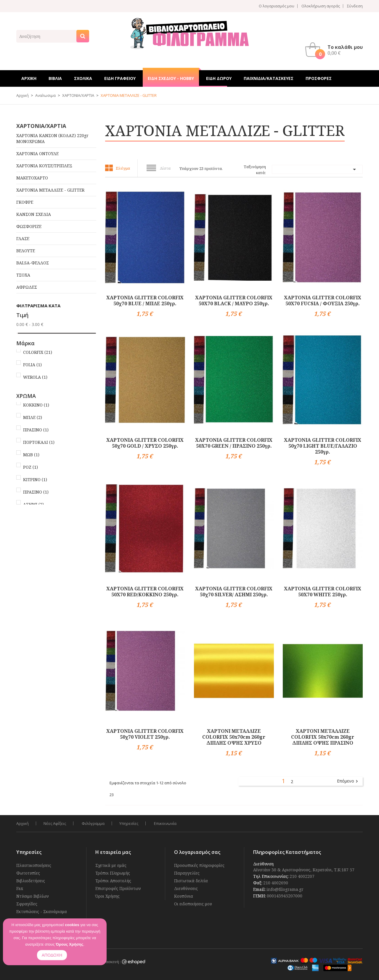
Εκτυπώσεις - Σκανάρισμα (42, 911)
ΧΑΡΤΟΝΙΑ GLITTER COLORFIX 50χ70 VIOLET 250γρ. (145, 734)
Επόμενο (348, 781)
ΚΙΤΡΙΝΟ (35, 479)
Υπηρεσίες (129, 823)
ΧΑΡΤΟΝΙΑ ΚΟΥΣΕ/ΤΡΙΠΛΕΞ (44, 166)
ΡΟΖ (30, 467)
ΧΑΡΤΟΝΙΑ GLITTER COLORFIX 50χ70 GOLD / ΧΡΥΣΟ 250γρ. (145, 443)
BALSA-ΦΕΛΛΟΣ (33, 263)
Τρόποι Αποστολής (113, 881)
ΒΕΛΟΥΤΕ (26, 251)
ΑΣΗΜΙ (33, 504)
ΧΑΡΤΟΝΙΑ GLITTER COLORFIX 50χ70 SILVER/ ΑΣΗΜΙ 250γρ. (234, 592)
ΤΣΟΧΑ (23, 275)
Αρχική (23, 823)
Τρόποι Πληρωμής (113, 873)
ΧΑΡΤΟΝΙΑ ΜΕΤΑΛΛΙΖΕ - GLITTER (50, 190)
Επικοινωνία (165, 823)
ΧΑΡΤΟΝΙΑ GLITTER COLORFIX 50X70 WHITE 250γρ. (323, 592)
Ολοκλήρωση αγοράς (321, 6)
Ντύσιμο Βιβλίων (33, 896)
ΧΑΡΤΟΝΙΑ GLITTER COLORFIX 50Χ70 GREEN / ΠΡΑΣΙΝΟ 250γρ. (234, 443)
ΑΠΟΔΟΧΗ (52, 955)
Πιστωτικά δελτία (191, 881)
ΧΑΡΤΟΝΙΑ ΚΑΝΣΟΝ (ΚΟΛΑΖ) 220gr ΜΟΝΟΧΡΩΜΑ (52, 138)
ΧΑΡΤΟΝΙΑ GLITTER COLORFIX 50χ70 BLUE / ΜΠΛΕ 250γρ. (145, 301)
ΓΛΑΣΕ (23, 238)
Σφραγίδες (27, 904)
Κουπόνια (184, 896)
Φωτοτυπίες (28, 873)
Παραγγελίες (187, 873)
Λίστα (165, 168)
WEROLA (35, 377)
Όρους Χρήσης (69, 944)
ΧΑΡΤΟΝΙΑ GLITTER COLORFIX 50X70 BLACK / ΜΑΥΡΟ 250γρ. (234, 301)
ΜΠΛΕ (33, 417)
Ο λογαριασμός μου (277, 6)
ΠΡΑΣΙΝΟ (36, 430)
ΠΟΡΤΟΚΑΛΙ (39, 442)
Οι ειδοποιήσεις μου (193, 904)
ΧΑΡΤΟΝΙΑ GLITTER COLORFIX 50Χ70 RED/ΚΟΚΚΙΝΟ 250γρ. (145, 592)
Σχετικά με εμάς (111, 865)
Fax (20, 888)
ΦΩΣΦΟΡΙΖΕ (29, 226)
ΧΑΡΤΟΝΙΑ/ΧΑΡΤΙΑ (41, 126)
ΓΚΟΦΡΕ (25, 202)
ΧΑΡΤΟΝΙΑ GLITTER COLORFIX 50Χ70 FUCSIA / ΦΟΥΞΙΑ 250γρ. (323, 301)
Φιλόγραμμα (93, 823)
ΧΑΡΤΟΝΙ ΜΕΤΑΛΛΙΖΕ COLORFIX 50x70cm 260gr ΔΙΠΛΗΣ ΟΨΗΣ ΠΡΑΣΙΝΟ (323, 737)
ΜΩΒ (31, 455)
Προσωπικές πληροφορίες (199, 865)
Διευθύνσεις (186, 888)
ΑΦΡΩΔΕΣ (27, 287)
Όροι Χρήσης (107, 896)
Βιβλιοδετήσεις (31, 881)
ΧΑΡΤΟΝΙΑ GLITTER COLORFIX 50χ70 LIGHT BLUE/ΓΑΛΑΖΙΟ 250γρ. (323, 446)
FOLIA (32, 365)
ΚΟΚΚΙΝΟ (36, 405)
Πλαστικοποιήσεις (34, 865)
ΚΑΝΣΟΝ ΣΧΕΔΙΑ (34, 214)
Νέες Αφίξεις (55, 823)
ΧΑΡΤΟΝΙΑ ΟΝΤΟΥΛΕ (37, 154)
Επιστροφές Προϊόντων (118, 888)
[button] (335, 50)
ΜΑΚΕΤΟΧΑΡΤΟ (32, 178)
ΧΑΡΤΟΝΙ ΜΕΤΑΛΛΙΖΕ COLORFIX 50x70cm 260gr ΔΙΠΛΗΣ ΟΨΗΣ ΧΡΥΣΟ (234, 737)
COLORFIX (38, 352)
